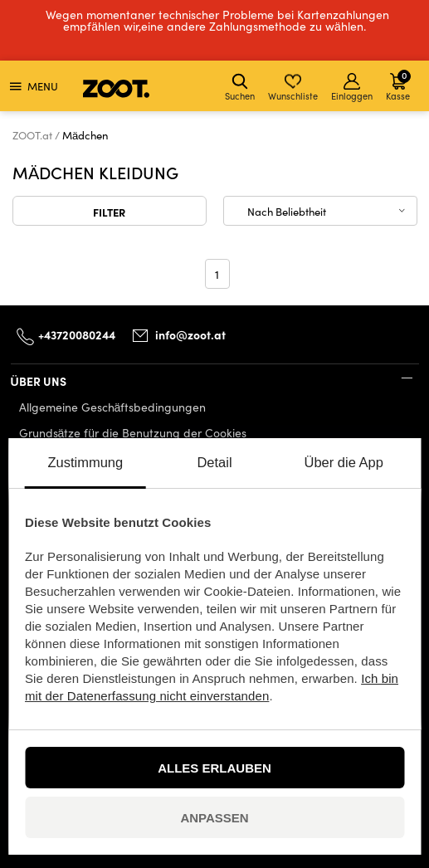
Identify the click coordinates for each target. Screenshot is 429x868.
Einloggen (352, 88)
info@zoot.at (190, 334)
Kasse (398, 85)
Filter (109, 212)
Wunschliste (293, 88)
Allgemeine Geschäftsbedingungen (113, 407)
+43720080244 (77, 334)
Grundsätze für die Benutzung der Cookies (133, 433)
